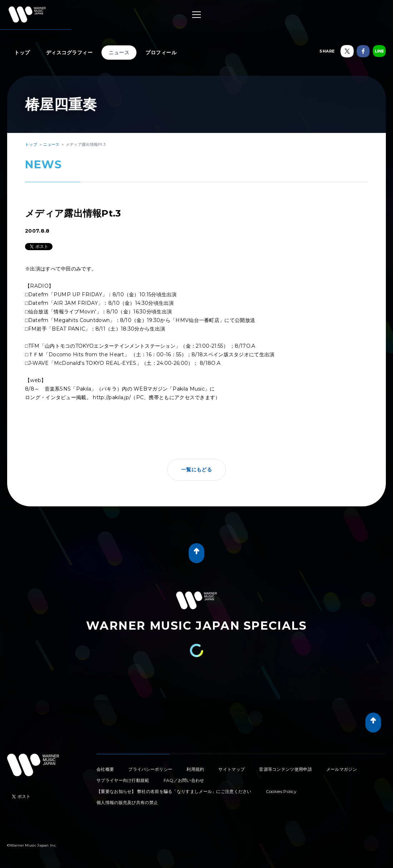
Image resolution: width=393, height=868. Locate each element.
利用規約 (195, 769)
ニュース (119, 53)
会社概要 (105, 769)
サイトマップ (232, 769)
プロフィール (161, 53)
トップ (22, 53)
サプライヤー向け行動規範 (123, 780)
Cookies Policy (281, 791)
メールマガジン (342, 769)
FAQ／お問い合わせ (184, 780)
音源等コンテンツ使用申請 (285, 769)
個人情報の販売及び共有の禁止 (127, 802)
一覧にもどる (196, 470)
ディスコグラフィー (69, 53)
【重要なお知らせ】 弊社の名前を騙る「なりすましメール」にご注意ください (174, 791)
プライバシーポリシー (150, 769)
